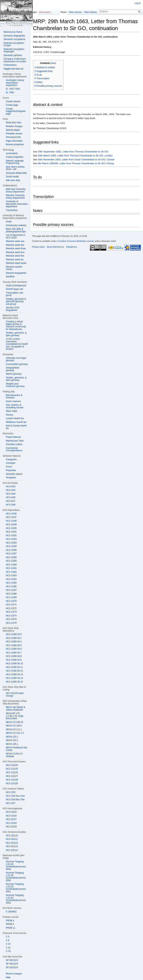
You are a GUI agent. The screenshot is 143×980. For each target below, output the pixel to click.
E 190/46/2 (11, 912)
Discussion (45, 12)
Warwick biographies (16, 273)
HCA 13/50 (11, 528)
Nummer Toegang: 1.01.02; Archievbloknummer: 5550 (16, 877)
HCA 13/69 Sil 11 (14, 667)
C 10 (8, 944)
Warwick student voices (14, 268)
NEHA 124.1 (12, 740)
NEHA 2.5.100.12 (14, 722)
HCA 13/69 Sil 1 (14, 638)
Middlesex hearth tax (16, 422)
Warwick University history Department (15, 197)
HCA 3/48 (11, 505)
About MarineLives (56, 247)
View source (75, 12)
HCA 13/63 (11, 575)
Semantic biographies (14, 36)
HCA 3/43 (11, 487)
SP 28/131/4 (12, 964)
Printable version (14, 134)
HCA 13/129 (12, 783)
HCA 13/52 (11, 535)
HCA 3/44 (11, 490)
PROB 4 (10, 921)
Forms (9, 467)
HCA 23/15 (11, 812)
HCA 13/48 (11, 521)
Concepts (11, 463)
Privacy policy (38, 247)
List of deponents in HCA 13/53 (15, 236)
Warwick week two (15, 245)
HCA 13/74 (11, 616)
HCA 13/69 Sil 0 (14, 634)
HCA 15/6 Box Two (15, 800)
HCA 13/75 (11, 619)
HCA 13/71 (11, 605)
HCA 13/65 (11, 583)
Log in (138, 3)
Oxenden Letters (14, 444)
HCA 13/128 (12, 780)
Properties (11, 470)
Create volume (13, 101)
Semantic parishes (13, 55)
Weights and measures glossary (15, 385)
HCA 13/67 (11, 590)
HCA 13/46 (11, 514)
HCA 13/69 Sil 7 (14, 653)
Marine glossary (14, 374)
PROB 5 (10, 924)
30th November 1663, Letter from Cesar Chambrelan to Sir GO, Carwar (76, 159)
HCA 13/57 (11, 554)
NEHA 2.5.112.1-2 (15, 733)
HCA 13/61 (11, 568)
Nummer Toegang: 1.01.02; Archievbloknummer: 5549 (16, 865)
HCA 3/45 (11, 494)
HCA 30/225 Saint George (15, 695)
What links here (13, 123)
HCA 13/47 (11, 517)
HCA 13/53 (11, 539)
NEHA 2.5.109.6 (14, 726)
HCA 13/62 (11, 572)
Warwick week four (15, 252)
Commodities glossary (17, 364)
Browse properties (15, 144)
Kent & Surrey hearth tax (16, 427)
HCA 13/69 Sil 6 (14, 649)
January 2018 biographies (13, 309)
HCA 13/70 (11, 601)
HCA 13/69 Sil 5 (14, 645)
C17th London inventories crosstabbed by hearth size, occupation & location (17, 344)
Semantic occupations (14, 39)
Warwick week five (15, 256)
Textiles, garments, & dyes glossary (16, 334)
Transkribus (12, 210)
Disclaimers (71, 247)
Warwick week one (15, 241)
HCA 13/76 (11, 623)
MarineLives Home (13, 32)
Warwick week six (15, 260)
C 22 (8, 948)
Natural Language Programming (15, 162)
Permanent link (13, 137)
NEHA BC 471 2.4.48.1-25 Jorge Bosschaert (15, 716)
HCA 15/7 (11, 803)
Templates (11, 478)
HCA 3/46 (11, 497)
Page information (14, 141)
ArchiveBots (12, 153)
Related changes (14, 126)
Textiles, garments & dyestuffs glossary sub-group (16, 301)
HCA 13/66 (11, 587)
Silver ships (11, 411)
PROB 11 (11, 928)
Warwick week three (16, 249)
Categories (11, 459)
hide (53, 63)
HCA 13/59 (11, 561)
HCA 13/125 (12, 769)
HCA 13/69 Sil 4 (14, 642)
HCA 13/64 (11, 579)
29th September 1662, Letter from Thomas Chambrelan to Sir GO (73, 152)
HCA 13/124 (12, 765)
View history (90, 12)
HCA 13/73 (11, 612)
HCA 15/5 (11, 792)
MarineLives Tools (15, 441)
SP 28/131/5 (12, 967)
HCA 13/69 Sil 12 (14, 671)
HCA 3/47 (11, 501)
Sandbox (10, 277)
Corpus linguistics (15, 157)
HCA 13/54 (11, 543)
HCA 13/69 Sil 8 (14, 656)
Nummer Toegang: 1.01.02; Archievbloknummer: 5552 (16, 899)
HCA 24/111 (12, 839)
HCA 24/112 (12, 843)
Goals (9, 222)
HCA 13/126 (12, 772)
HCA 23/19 (11, 827)
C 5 (8, 937)
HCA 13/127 (12, 776)
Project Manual (13, 437)
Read (63, 12)
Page (34, 12)
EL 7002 (10, 92)
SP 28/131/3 (12, 960)
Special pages (13, 130)
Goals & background (16, 285)
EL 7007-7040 (13, 89)
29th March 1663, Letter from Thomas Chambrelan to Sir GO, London (75, 156)
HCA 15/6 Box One (15, 796)
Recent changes (14, 974)
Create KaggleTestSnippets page (16, 111)
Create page (12, 105)
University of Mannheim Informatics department (17, 204)
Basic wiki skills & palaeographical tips (16, 230)
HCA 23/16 (11, 816)
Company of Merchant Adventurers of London (15, 60)
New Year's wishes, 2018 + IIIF (15, 168)
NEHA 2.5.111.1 (14, 729)
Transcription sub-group (15, 294)
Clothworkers (10, 65)
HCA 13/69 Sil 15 (14, 682)
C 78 (8, 951)
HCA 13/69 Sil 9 (14, 660)
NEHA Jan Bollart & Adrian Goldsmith (15, 709)
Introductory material (16, 225)
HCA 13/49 (11, 524)
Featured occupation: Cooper (14, 44)
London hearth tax (15, 418)
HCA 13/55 (11, 546)
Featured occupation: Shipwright (14, 50)
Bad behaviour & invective (14, 396)
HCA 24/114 (12, 850)
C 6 (8, 940)
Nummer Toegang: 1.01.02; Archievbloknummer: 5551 (16, 888)
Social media (12, 177)
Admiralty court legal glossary (16, 359)
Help (8, 977)
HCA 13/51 (11, 532)
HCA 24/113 (12, 846)
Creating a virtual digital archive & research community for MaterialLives (16, 325)
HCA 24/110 (12, 836)
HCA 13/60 (11, 565)
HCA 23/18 (11, 823)
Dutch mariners (13, 401)
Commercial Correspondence (14, 449)
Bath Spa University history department (16, 190)
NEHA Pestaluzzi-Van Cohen (16, 749)
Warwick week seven (16, 263)
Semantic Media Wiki (16, 173)
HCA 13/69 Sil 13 (14, 675)
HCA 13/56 (11, 550)
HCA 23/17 (11, 819)
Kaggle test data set (13, 69)
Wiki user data (13, 180)
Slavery (9, 415)
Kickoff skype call (14, 289)
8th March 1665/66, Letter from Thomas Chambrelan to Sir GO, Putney (76, 163)
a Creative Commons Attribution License (75, 241)
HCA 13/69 (11, 597)
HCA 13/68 (11, 594)
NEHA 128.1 (12, 744)
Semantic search (14, 474)
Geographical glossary (12, 369)
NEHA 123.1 (12, 737)
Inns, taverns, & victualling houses (15, 406)
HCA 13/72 (11, 608)
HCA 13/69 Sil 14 (14, 678)
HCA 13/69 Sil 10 (14, 663)
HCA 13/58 (11, 557)
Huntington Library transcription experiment (15, 83)
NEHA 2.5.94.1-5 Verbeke (14, 755)
